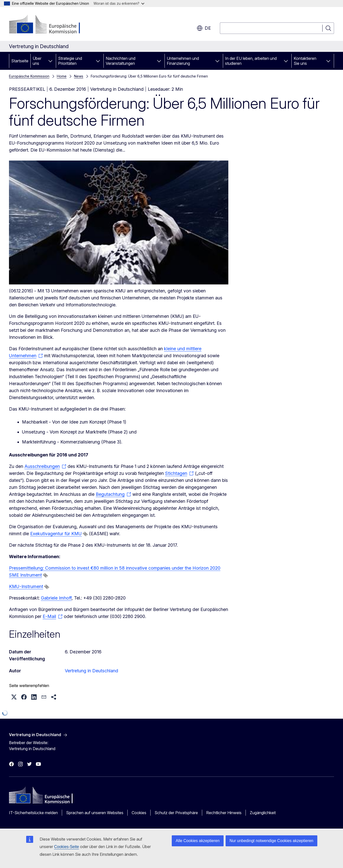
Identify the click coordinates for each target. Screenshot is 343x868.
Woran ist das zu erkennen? (119, 3)
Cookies (139, 813)
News (79, 76)
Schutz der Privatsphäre (176, 813)
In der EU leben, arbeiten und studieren (251, 61)
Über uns (37, 61)
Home (62, 76)
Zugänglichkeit (263, 813)
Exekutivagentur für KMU (56, 534)
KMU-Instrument (26, 586)
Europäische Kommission (29, 76)
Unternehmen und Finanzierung (183, 61)
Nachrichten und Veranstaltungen (121, 61)
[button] (14, 697)
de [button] (204, 28)
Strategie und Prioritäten (70, 61)
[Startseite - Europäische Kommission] (49, 25)
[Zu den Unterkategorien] (50, 61)
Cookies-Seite (67, 847)
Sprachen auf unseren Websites (95, 813)
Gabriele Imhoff (56, 598)
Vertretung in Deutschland (91, 671)
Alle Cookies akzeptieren (198, 841)
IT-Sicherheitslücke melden (33, 813)
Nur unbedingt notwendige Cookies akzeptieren (271, 841)
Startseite (20, 61)
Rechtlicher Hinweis (224, 813)
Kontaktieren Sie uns (305, 61)
